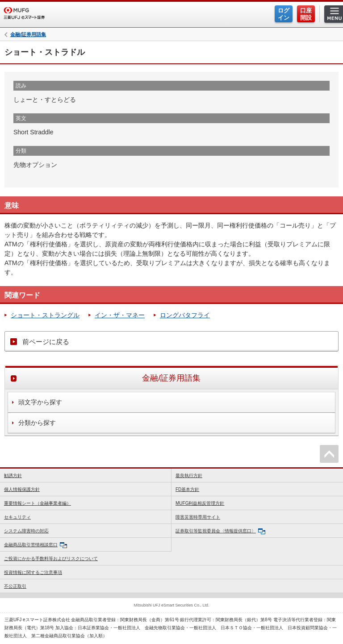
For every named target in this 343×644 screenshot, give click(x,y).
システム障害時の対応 (26, 531)
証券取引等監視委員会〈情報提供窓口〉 (220, 531)
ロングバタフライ (185, 315)
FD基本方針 (187, 489)
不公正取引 (15, 586)
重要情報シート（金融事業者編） (38, 503)
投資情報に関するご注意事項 (33, 572)
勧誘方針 (13, 476)
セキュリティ (17, 517)
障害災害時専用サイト (198, 517)
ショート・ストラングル (45, 315)
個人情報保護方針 (22, 489)
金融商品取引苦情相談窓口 (36, 545)
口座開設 (306, 14)
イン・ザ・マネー (120, 315)
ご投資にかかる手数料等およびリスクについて (51, 559)
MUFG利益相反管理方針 (200, 503)
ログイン (284, 14)
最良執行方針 (189, 476)
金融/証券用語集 (28, 35)
